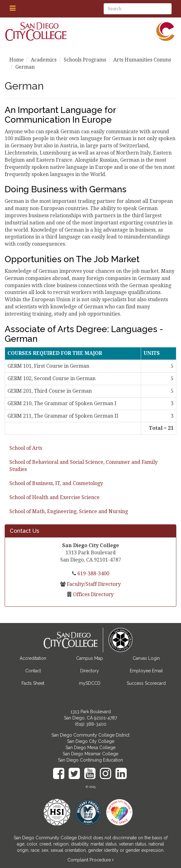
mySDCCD (90, 683)
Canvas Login (146, 658)
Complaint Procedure (90, 860)
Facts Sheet (33, 683)
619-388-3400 (93, 574)
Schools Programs (85, 60)
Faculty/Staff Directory (93, 584)
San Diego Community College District (90, 735)
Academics (44, 60)
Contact (33, 671)
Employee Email (146, 671)
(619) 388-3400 (91, 724)
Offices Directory (93, 594)
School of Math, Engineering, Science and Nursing (69, 511)
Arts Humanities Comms (142, 60)
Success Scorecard (146, 683)
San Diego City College (91, 741)
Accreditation (33, 658)
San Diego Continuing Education (90, 760)
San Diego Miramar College (90, 754)
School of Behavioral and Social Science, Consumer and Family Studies (83, 466)
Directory (90, 671)
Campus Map (90, 658)
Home (17, 60)
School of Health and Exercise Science (54, 497)
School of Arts (26, 448)
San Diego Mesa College (90, 748)
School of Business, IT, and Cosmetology (56, 483)
